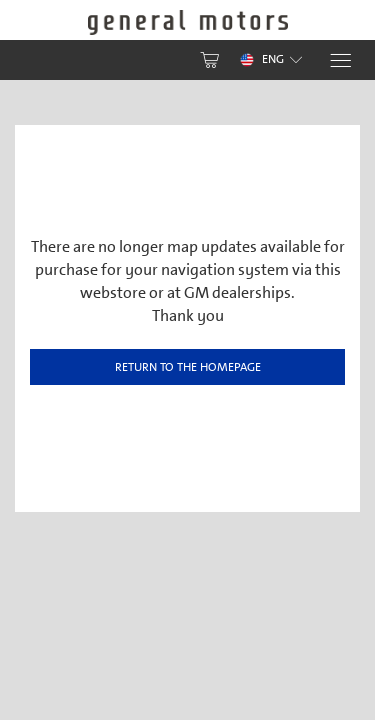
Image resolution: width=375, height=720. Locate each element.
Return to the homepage (188, 367)
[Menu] (339, 60)
